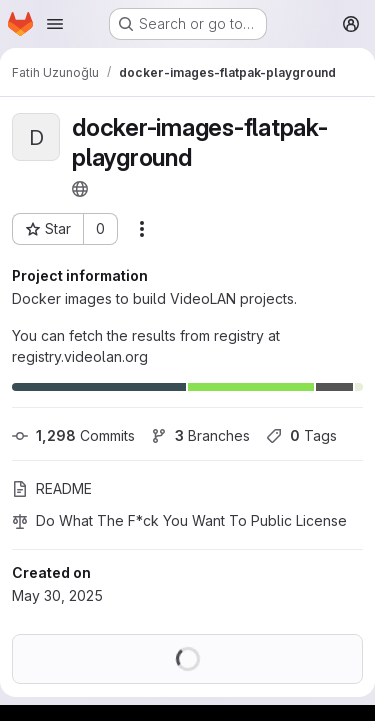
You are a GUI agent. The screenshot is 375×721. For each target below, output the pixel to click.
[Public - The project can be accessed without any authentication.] (80, 189)
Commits (73, 435)
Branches (200, 435)
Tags (301, 435)
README (52, 488)
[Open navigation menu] (55, 24)
